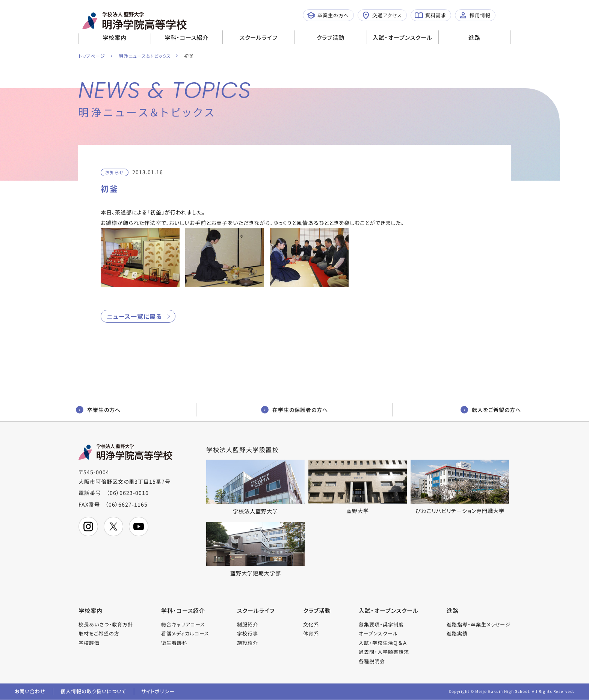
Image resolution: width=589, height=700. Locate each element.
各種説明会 (372, 661)
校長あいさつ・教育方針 (106, 624)
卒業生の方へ (328, 15)
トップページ (92, 56)
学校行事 (248, 634)
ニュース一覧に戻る (134, 316)
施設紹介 (248, 643)
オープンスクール (378, 634)
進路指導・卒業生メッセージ (479, 624)
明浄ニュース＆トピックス (145, 56)
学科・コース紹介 (187, 37)
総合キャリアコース (183, 624)
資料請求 (430, 15)
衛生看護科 (174, 643)
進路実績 (457, 634)
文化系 (311, 624)
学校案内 (115, 37)
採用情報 (475, 15)
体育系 (311, 634)
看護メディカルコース (185, 634)
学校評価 (89, 643)
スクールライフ (259, 37)
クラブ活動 (331, 37)
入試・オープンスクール (402, 37)
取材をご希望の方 (99, 634)
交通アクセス (382, 15)
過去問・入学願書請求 (384, 652)
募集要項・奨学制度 (381, 624)
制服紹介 (248, 624)
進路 (474, 37)
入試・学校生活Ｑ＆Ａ (383, 643)
